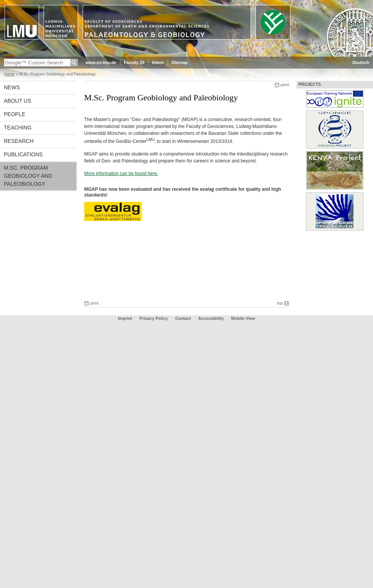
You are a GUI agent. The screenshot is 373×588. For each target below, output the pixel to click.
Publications (23, 154)
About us (17, 101)
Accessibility (212, 318)
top (280, 303)
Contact (183, 318)
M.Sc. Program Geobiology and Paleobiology (28, 176)
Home (9, 74)
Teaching (18, 128)
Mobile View (243, 318)
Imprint (125, 318)
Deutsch (361, 62)
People (15, 114)
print (285, 85)
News (12, 87)
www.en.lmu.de (101, 62)
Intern (158, 62)
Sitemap (180, 62)
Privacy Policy (154, 318)
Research (19, 141)
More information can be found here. (121, 174)
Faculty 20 (134, 62)
